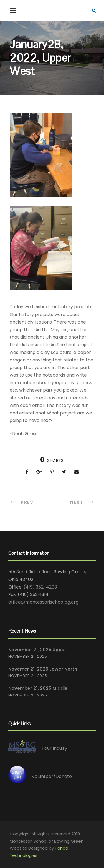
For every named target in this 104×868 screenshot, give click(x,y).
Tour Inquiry (54, 748)
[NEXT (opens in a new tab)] (82, 502)
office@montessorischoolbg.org (43, 602)
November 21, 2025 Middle (38, 688)
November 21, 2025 (28, 656)
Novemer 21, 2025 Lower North (43, 669)
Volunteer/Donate (52, 776)
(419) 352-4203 (40, 587)
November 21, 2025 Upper (37, 650)
